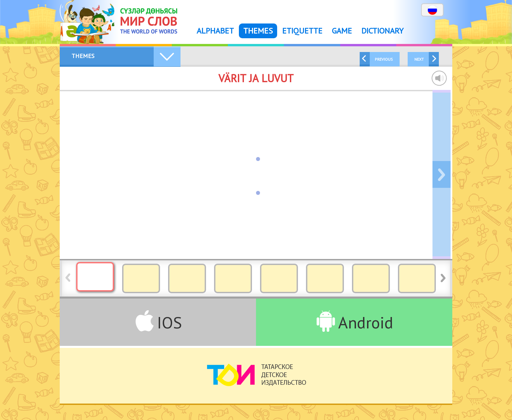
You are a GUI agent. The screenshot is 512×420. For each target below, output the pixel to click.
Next (419, 59)
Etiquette (302, 31)
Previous (384, 59)
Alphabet (215, 31)
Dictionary (382, 31)
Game (342, 31)
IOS (169, 322)
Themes (258, 31)
